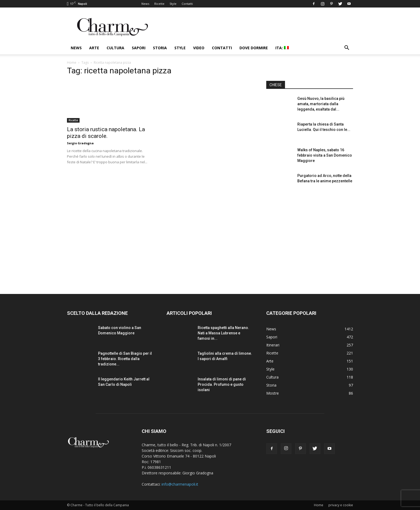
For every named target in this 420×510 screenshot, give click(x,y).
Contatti (187, 4)
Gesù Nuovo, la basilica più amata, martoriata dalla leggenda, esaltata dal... (321, 104)
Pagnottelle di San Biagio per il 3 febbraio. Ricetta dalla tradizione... (125, 359)
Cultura (115, 48)
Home (72, 63)
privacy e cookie (341, 505)
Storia (160, 48)
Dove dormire (254, 48)
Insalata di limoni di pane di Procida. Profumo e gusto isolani (222, 384)
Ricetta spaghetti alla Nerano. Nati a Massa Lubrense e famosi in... (223, 333)
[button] (347, 48)
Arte (94, 48)
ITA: (282, 48)
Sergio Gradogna (80, 143)
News (145, 4)
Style (173, 4)
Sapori (139, 48)
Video (199, 48)
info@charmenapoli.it (180, 484)
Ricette (159, 4)
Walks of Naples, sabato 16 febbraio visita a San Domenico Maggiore (325, 155)
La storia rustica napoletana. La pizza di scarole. (106, 133)
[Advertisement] (310, 238)
